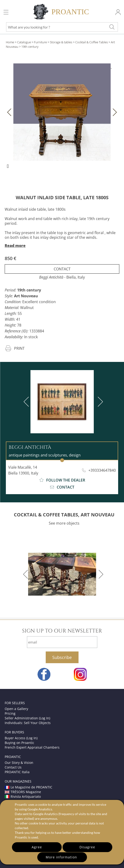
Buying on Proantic (19, 743)
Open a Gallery (16, 709)
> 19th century (29, 47)
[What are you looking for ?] (112, 27)
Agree (37, 847)
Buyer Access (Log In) (21, 738)
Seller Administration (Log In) (27, 718)
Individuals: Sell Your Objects (28, 723)
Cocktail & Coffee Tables (92, 42)
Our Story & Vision (19, 763)
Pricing (10, 713)
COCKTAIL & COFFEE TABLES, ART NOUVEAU (64, 515)
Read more (15, 246)
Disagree (87, 847)
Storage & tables (61, 42)
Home (10, 42)
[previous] (27, 402)
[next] (99, 402)
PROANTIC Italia (17, 772)
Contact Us (13, 767)
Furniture (40, 42)
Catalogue (24, 42)
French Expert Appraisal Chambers (32, 747)
